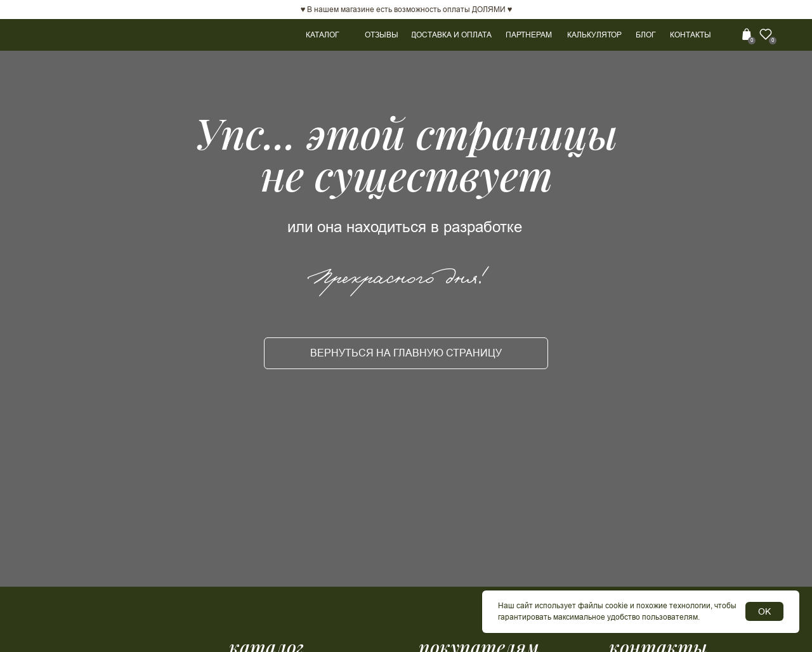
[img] (730, 34)
